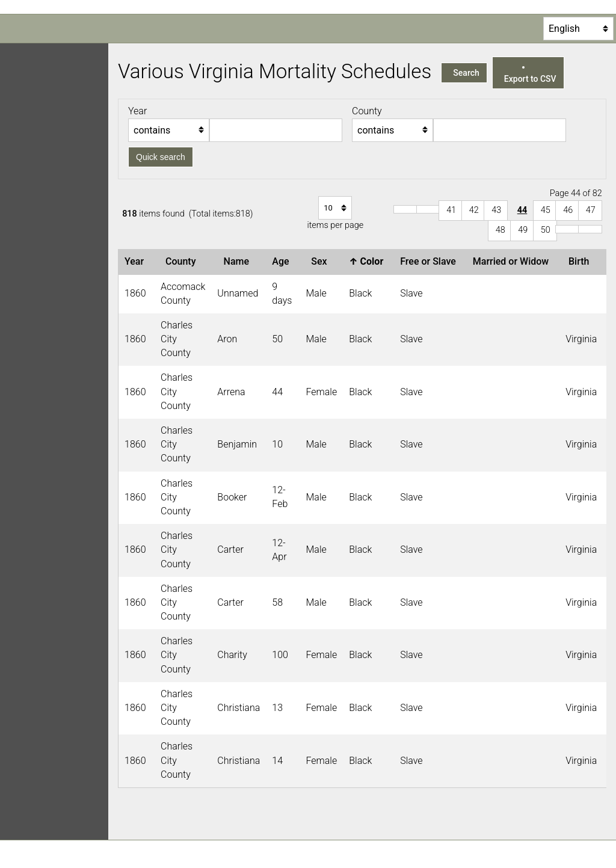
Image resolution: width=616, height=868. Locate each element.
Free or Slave (430, 261)
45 (546, 210)
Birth (581, 261)
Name (239, 261)
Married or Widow (513, 261)
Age (283, 261)
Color (368, 261)
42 (474, 210)
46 (568, 210)
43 (496, 210)
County (183, 261)
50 (546, 230)
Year (137, 261)
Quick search (161, 157)
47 (591, 210)
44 (522, 210)
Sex (321, 261)
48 (500, 230)
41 (451, 210)
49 (523, 230)
